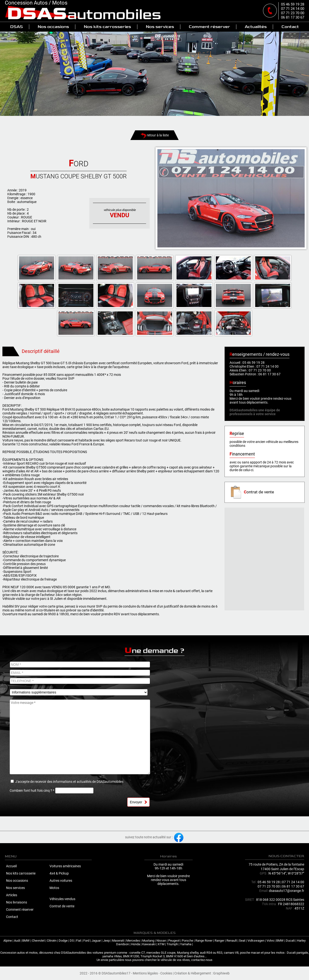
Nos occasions (53, 27)
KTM (161, 944)
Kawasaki (149, 944)
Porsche (187, 941)
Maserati (118, 941)
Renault (232, 941)
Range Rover (204, 941)
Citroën (52, 941)
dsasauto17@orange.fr (287, 891)
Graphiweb (221, 973)
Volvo (270, 941)
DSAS (17, 27)
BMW (26, 941)
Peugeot (174, 941)
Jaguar (96, 941)
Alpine (8, 941)
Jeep (106, 941)
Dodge (63, 941)
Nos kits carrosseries (107, 27)
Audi (17, 941)
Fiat (79, 941)
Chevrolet (38, 941)
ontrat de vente (252, 492)
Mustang (148, 941)
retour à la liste (155, 135)
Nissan (161, 941)
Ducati (290, 941)
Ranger (219, 941)
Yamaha (186, 944)
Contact (290, 27)
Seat (242, 941)
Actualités (256, 27)
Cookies (166, 973)
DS (72, 941)
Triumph (172, 944)
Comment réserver (209, 27)
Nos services (160, 27)
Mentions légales (145, 973)
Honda (136, 944)
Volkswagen (256, 941)
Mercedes (133, 941)
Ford (86, 941)
